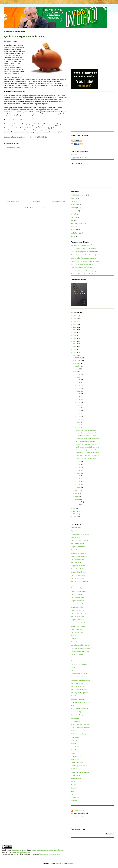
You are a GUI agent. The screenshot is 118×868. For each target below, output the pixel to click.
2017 (75, 341)
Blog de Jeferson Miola (78, 575)
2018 (75, 338)
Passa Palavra (75, 737)
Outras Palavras (76, 721)
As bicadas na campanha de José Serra (87, 447)
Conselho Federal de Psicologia (80, 651)
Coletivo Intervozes (77, 642)
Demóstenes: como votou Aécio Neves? (88, 439)
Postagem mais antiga (59, 201)
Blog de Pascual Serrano (78, 610)
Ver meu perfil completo (78, 816)
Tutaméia (74, 788)
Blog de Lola (75, 585)
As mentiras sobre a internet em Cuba (87, 433)
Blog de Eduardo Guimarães (79, 556)
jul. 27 (79, 385)
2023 (75, 324)
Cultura (73, 201)
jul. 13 (79, 422)
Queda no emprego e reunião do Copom (88, 450)
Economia (74, 205)
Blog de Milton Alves (77, 607)
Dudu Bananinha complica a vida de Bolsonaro (85, 249)
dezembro (78, 358)
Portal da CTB (75, 747)
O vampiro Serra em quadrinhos (86, 441)
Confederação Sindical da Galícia (81, 648)
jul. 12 (79, 425)
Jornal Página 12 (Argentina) (79, 693)
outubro (77, 363)
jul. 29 (79, 380)
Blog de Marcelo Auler (78, 601)
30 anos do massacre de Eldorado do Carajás (84, 255)
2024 (75, 321)
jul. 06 (79, 473)
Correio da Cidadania (77, 655)
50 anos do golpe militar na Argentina (82, 264)
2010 (75, 511)
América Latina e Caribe (78, 195)
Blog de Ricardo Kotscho (78, 623)
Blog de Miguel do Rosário (79, 604)
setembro (78, 366)
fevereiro (78, 502)
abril (77, 496)
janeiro (77, 505)
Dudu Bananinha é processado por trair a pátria (85, 252)
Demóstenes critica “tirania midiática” (87, 458)
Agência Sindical (76, 531)
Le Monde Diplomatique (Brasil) (81, 702)
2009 (75, 514)
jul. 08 (79, 468)
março (77, 499)
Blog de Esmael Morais (78, 566)
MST (73, 705)
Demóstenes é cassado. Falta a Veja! (87, 444)
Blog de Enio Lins (76, 563)
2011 (75, 508)
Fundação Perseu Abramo (78, 677)
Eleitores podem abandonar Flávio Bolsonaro (84, 258)
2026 (75, 316)
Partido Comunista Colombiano (80, 724)
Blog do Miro (6, 850)
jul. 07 (79, 470)
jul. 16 (79, 414)
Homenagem (75, 208)
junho (77, 491)
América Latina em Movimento (80, 534)
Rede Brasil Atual (76, 756)
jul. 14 (79, 419)
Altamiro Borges (79, 811)
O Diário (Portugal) (77, 712)
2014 (75, 350)
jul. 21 (79, 402)
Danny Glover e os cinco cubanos (86, 430)
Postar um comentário (14, 147)
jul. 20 (79, 405)
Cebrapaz (74, 639)
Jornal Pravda (75, 696)
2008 (75, 517)
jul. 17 (79, 411)
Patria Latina (75, 740)
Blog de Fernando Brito (78, 569)
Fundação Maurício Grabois (79, 674)
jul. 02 (79, 484)
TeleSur (73, 785)
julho (77, 372)
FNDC (73, 670)
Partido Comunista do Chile (79, 731)
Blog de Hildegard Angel (78, 572)
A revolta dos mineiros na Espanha (86, 436)
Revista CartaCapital (77, 763)
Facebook (74, 155)
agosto (77, 369)
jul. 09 (79, 465)
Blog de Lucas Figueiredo (79, 588)
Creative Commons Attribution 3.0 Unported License (48, 850)
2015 (75, 347)
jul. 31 (79, 374)
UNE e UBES (75, 798)
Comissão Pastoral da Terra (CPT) (81, 645)
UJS (72, 794)
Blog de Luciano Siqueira (78, 591)
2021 (75, 330)
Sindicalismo (75, 233)
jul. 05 (79, 476)
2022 (75, 327)
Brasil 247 (74, 636)
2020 (75, 333)
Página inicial (36, 201)
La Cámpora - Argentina (78, 699)
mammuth (58, 863)
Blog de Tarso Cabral (77, 629)
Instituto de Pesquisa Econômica (80, 680)
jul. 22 (79, 400)
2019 (75, 336)
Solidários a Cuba (76, 778)
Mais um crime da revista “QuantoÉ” (82, 245)
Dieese (73, 667)
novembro (78, 361)
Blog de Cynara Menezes (78, 553)
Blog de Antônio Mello (78, 544)
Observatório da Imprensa (79, 715)
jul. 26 (79, 388)
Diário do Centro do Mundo (79, 664)
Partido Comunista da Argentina (80, 728)
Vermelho (74, 801)
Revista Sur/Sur (76, 775)
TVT (72, 791)
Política (73, 230)
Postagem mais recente (13, 201)
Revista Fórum (75, 769)
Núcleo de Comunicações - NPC (80, 709)
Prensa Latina (75, 750)
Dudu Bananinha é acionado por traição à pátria (85, 271)
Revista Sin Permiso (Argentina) (80, 772)
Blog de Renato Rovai (77, 620)
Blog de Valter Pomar (77, 632)
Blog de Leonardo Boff (78, 578)
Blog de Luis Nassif (77, 594)
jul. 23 (79, 397)
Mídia (73, 217)
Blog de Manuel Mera (77, 597)
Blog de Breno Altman (78, 550)
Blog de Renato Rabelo (78, 617)
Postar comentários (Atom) (38, 208)
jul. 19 (79, 408)
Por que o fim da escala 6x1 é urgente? (82, 268)
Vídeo (73, 236)
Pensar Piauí (75, 743)
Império (73, 211)
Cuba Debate (75, 658)
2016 (75, 344)
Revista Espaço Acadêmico (79, 766)
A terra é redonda (76, 528)
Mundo (73, 227)
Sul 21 (73, 782)
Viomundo (74, 804)
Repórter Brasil (75, 759)
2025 (75, 319)
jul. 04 (79, 479)
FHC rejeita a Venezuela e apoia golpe (87, 455)
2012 (75, 355)
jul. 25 (79, 391)
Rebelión (74, 753)
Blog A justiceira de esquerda (80, 540)
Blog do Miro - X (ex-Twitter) (80, 158)
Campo (73, 198)
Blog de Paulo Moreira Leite (79, 613)
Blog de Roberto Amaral (78, 626)
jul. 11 (79, 428)
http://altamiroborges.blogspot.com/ (50, 854)
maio (77, 493)
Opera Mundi (75, 718)
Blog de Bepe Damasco (78, 547)
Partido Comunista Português (80, 734)
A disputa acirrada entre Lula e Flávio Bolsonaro (85, 261)
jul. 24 (79, 394)
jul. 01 (79, 487)
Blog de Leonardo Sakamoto (79, 582)
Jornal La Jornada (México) (79, 690)
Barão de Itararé (76, 537)
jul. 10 (79, 462)
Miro (72, 220)
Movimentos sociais (77, 224)
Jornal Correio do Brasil (78, 686)
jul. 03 (79, 482)
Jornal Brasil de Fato (77, 683)
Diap (72, 661)
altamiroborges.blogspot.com (22, 852)
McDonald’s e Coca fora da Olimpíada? (88, 453)
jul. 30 (79, 377)
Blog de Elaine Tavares (78, 559)
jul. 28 (79, 383)
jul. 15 (79, 416)
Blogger (73, 863)
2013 (75, 352)
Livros (73, 214)
